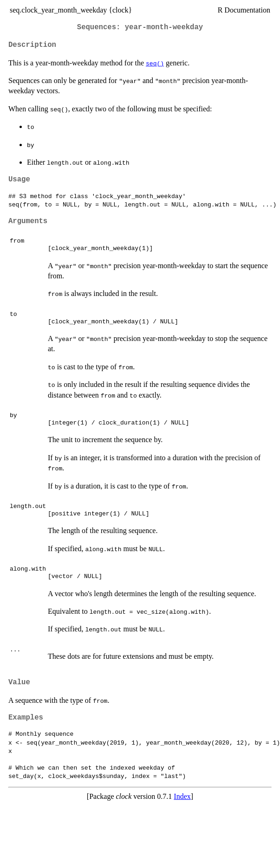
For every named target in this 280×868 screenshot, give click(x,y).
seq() (155, 63)
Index (182, 796)
